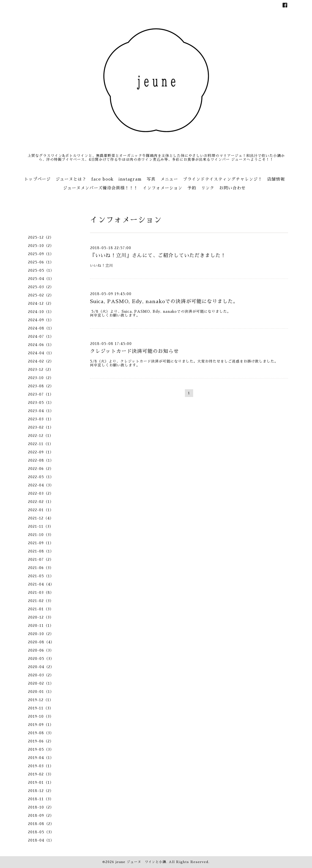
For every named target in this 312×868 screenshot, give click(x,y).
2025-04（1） (41, 279)
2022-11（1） (41, 444)
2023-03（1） (41, 419)
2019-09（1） (41, 725)
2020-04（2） (41, 667)
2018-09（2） (41, 816)
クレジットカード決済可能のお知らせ (134, 351)
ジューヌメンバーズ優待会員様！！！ (100, 188)
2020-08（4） (41, 642)
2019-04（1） (41, 758)
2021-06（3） (41, 568)
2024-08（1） (41, 328)
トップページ (37, 179)
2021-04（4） (41, 584)
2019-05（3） (41, 749)
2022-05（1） (41, 477)
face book (102, 179)
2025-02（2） (41, 295)
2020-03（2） (41, 675)
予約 (192, 188)
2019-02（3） (41, 774)
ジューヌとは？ (71, 179)
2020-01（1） (41, 692)
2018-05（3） (41, 832)
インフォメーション (163, 188)
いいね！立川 (102, 266)
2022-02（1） (41, 502)
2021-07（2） (41, 560)
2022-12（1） (41, 436)
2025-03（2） (41, 287)
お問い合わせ (232, 188)
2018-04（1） (41, 840)
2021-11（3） (41, 526)
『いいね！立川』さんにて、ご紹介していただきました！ (158, 255)
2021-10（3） (41, 535)
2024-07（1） (41, 337)
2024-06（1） (41, 345)
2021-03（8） (41, 593)
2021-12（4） (41, 518)
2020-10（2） (41, 634)
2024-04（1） (41, 353)
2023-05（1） (41, 403)
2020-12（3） (41, 617)
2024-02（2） (41, 361)
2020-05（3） (41, 659)
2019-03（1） (41, 766)
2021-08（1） (41, 551)
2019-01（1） (41, 783)
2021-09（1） (41, 543)
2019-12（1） (41, 700)
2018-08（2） (41, 824)
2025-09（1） (41, 254)
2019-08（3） (41, 733)
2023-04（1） (41, 411)
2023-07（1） (41, 394)
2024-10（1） (41, 312)
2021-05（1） (41, 576)
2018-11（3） (41, 799)
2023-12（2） (41, 370)
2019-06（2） (41, 741)
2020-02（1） (41, 683)
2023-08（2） (41, 386)
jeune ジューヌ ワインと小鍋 (141, 862)
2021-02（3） (41, 601)
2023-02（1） (41, 427)
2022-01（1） (41, 510)
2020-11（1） (41, 626)
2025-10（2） (41, 246)
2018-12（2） (41, 791)
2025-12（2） (41, 237)
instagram (130, 179)
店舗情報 (276, 179)
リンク (208, 188)
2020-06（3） (41, 650)
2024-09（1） (41, 320)
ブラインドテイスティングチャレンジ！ (223, 179)
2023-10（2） (41, 378)
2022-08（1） (41, 460)
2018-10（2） (41, 807)
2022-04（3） (41, 485)
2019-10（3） (41, 716)
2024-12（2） (41, 304)
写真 (151, 179)
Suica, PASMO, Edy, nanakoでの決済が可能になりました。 (164, 301)
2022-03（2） (41, 493)
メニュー (169, 179)
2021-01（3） (41, 609)
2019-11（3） (41, 708)
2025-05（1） (41, 270)
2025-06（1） (41, 262)
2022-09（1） (41, 452)
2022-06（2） (41, 469)
